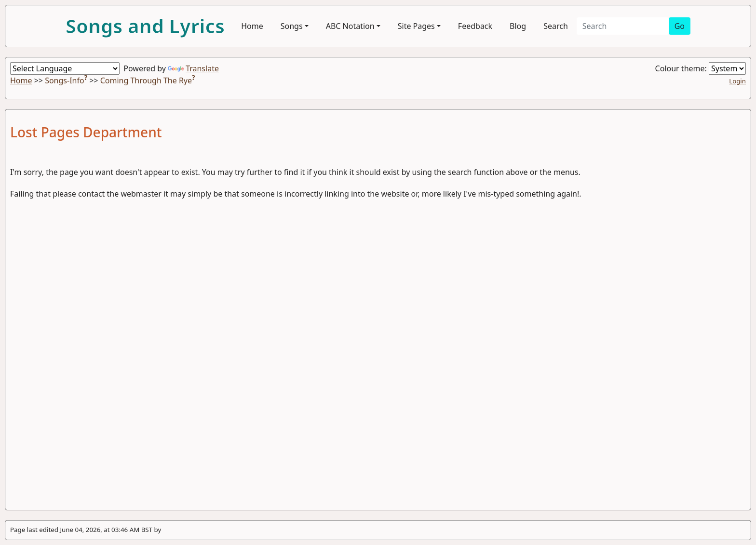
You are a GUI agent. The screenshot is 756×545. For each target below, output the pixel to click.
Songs (292, 26)
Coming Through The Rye (146, 80)
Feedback (475, 26)
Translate (193, 68)
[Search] (623, 26)
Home (252, 26)
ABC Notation (350, 26)
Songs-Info (65, 80)
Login (737, 81)
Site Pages (416, 26)
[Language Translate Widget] (65, 68)
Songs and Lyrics (145, 26)
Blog (518, 26)
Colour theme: (701, 68)
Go (680, 26)
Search (556, 26)
